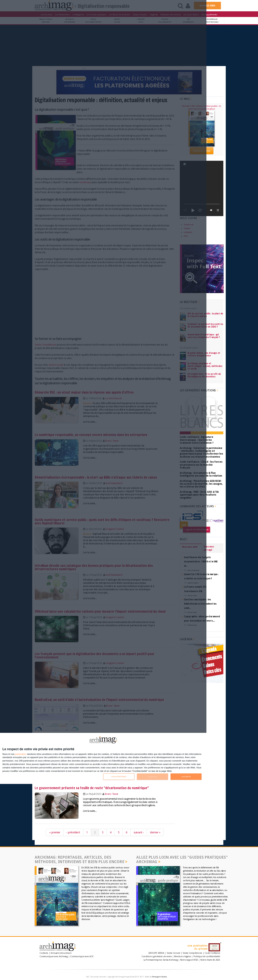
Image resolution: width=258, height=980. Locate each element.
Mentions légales (183, 956)
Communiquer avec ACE (82, 956)
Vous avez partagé (209, 493)
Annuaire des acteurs (61, 953)
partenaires (21, 754)
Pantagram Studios (160, 977)
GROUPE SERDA (157, 953)
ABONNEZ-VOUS (207, 6)
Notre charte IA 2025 (210, 960)
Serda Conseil (173, 953)
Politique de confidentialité (207, 956)
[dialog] (103, 758)
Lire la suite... (90, 811)
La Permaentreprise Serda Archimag (161, 960)
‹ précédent (73, 832)
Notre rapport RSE (189, 960)
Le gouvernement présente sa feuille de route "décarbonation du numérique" (92, 788)
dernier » (155, 832)
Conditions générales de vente (157, 956)
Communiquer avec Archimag (54, 956)
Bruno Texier (112, 794)
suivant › (139, 832)
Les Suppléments (209, 15)
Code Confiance (212, 953)
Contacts (44, 953)
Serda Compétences (192, 953)
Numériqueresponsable (212, 20)
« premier (55, 832)
